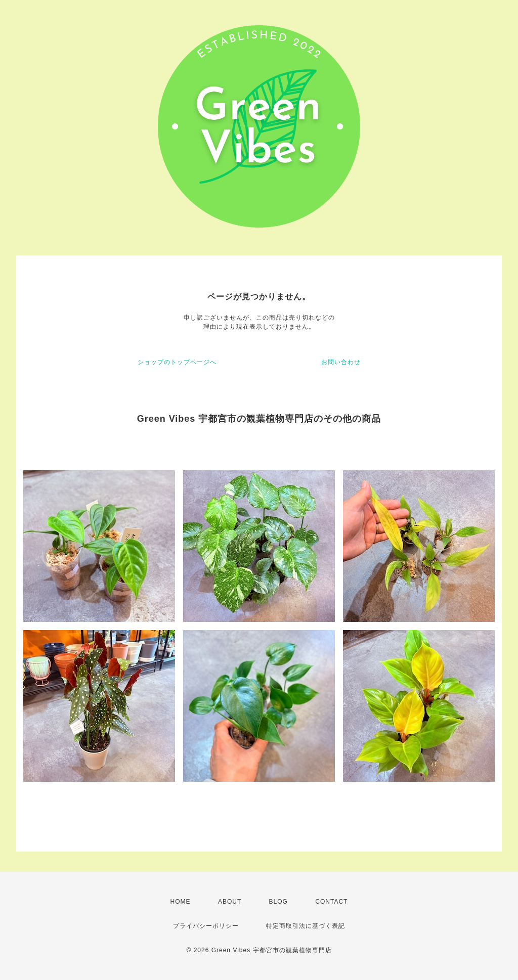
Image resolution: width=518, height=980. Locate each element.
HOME (181, 902)
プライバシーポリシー (206, 926)
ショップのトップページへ (177, 362)
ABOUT (230, 902)
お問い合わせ (341, 362)
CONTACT (331, 902)
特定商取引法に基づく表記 (306, 926)
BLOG (278, 902)
